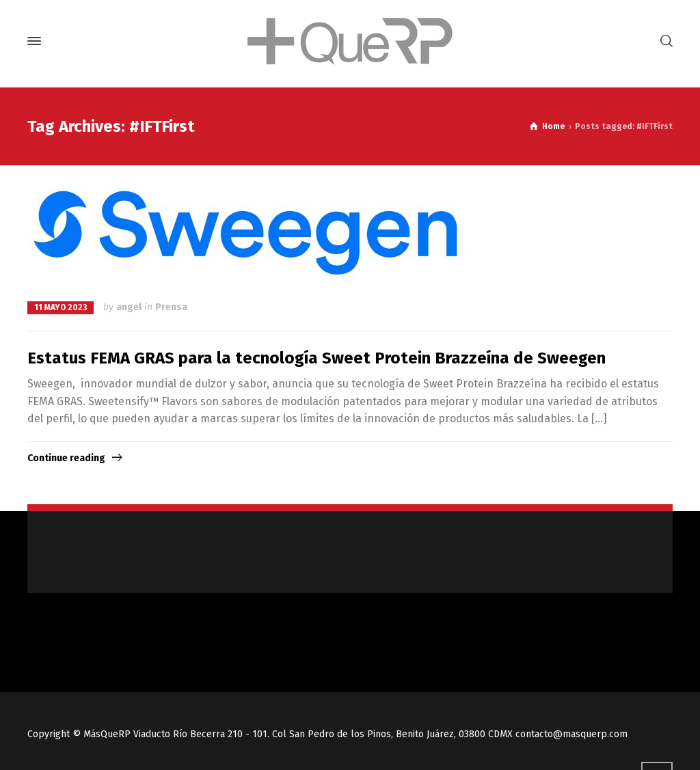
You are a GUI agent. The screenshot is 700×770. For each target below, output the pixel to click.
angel (129, 307)
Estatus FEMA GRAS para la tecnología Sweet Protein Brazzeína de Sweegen (317, 358)
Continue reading (66, 458)
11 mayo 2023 (60, 307)
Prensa (171, 307)
